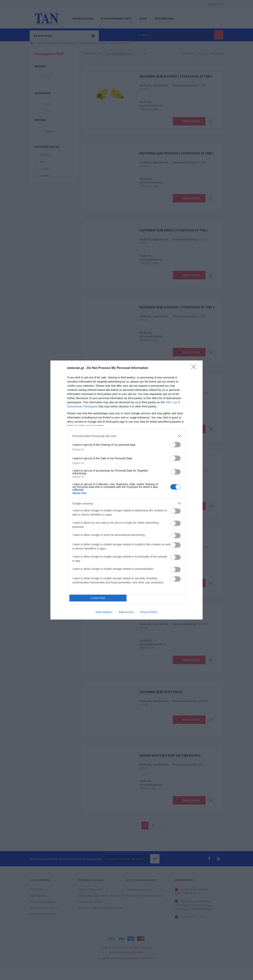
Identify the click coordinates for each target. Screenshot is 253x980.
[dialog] (126, 490)
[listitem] (126, 436)
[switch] (176, 445)
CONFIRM (98, 598)
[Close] (195, 368)
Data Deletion (104, 612)
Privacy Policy (149, 612)
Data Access (126, 612)
